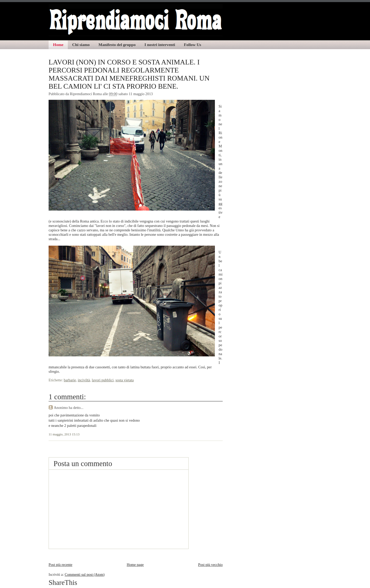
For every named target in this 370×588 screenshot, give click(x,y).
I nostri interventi (160, 45)
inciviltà (84, 380)
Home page (135, 565)
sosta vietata (124, 380)
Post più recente (60, 565)
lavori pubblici (103, 380)
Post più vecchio (210, 565)
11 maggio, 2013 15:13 (64, 434)
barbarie (70, 380)
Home (58, 45)
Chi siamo (81, 45)
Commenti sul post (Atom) (85, 574)
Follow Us (193, 45)
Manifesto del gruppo (117, 45)
